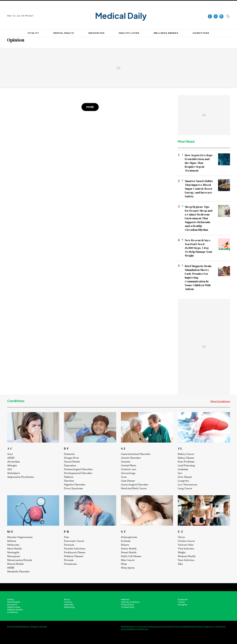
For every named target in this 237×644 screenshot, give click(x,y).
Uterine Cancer (186, 541)
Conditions (16, 401)
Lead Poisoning (186, 466)
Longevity (183, 481)
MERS (11, 568)
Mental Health (15, 564)
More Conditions (220, 401)
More (90, 107)
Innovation (12, 605)
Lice (180, 473)
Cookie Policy (128, 607)
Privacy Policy (127, 605)
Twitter (181, 602)
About (67, 599)
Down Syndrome (73, 489)
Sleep (124, 564)
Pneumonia (70, 564)
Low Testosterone (188, 485)
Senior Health (129, 549)
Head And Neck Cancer (134, 489)
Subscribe (69, 605)
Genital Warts (129, 466)
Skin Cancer (128, 560)
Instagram (183, 605)
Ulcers (181, 537)
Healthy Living (14, 607)
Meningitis (13, 553)
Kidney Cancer (186, 454)
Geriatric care (129, 469)
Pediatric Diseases (74, 556)
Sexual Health (129, 553)
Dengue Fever (72, 458)
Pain (67, 537)
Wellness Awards (166, 33)
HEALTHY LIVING (129, 33)
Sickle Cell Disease (131, 556)
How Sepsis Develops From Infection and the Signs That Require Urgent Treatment (199, 163)
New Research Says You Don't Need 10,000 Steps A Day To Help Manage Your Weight (199, 248)
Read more (143, 629)
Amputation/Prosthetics (21, 477)
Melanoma (13, 545)
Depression (70, 466)
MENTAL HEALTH (64, 33)
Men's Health (14, 549)
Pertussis (69, 560)
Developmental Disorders (78, 473)
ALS (9, 469)
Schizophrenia (129, 537)
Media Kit (125, 599)
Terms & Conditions (130, 602)
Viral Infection (186, 549)
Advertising (69, 607)
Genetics (126, 462)
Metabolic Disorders (18, 572)
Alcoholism (13, 462)
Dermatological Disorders (78, 469)
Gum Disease (128, 481)
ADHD (11, 458)
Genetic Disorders (131, 458)
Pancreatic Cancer (74, 541)
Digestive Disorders (75, 485)
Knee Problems (186, 462)
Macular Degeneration (20, 537)
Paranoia (69, 545)
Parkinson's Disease (75, 553)
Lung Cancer (185, 489)
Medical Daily (121, 16)
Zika (180, 564)
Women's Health (187, 556)
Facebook (183, 599)
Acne (10, 454)
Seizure (125, 545)
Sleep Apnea (128, 568)
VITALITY (33, 33)
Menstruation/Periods (19, 560)
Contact (68, 602)
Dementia (69, 454)
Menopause (14, 556)
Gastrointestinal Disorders (136, 454)
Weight (182, 553)
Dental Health (72, 462)
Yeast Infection (186, 560)
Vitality (11, 599)
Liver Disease (185, 477)
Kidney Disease (186, 458)
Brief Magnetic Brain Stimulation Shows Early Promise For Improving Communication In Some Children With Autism (198, 277)
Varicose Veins (186, 545)
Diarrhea (69, 481)
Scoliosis (126, 541)
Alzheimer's (14, 473)
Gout (124, 477)
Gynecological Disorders (135, 485)
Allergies (12, 466)
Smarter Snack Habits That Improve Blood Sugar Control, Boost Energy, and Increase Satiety (199, 189)
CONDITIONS (201, 33)
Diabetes (69, 477)
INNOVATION (96, 33)
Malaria (12, 541)
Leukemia (183, 469)
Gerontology (128, 473)
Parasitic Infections (75, 549)
